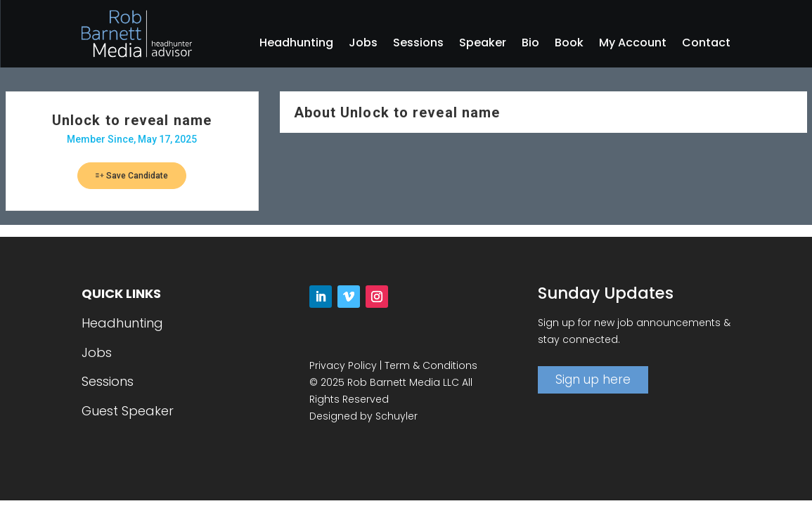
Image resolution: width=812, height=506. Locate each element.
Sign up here (593, 379)
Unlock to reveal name (132, 120)
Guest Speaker (128, 411)
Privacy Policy (343, 365)
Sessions (418, 44)
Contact (706, 44)
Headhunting (296, 44)
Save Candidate (132, 176)
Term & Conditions (431, 365)
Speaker (483, 44)
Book (569, 44)
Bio (530, 44)
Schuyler (397, 416)
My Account (633, 44)
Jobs (363, 44)
